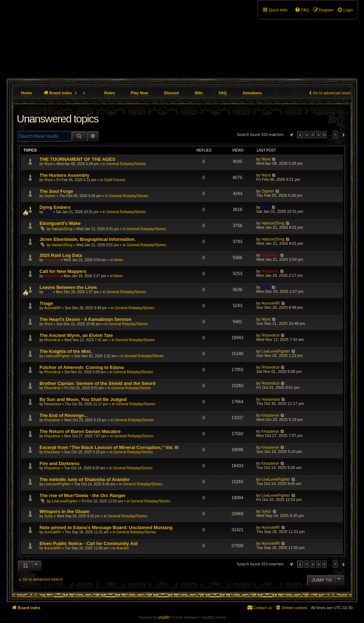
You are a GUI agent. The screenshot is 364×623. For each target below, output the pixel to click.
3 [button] (313, 135)
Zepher (50, 196)
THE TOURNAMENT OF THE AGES (77, 159)
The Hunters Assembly (64, 175)
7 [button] (335, 135)
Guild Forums (115, 180)
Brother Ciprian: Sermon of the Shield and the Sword (97, 383)
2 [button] (307, 135)
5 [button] (325, 135)
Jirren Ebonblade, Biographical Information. (88, 239)
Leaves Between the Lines (68, 287)
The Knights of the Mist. (66, 351)
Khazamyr (52, 420)
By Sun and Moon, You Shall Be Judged (83, 399)
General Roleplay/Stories (126, 164)
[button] (290, 135)
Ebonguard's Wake (60, 223)
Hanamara (52, 404)
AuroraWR (52, 308)
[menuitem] (345, 10)
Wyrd (48, 164)
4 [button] (318, 135)
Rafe (48, 212)
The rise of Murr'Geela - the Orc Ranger (82, 495)
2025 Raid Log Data (61, 255)
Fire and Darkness (60, 463)
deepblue (52, 260)
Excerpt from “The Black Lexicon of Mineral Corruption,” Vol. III (109, 447)
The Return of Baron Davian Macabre (80, 431)
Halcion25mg (62, 229)
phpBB (164, 617)
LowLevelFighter (57, 356)
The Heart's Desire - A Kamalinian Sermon (85, 319)
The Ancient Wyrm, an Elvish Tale (76, 335)
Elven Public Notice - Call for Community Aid (89, 543)
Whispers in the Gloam (65, 511)
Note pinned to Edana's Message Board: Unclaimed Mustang (106, 527)
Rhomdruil (52, 340)
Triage (46, 303)
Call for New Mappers (63, 271)
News (119, 260)
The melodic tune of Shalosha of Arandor (85, 479)
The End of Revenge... (64, 415)
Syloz (48, 516)
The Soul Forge (56, 191)
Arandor (123, 548)
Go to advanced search (333, 93)
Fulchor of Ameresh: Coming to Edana (82, 367)
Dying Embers (55, 207)
